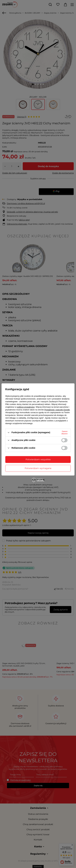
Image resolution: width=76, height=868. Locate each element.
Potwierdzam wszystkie (38, 459)
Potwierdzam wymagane (38, 468)
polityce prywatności (26, 407)
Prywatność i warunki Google (57, 410)
